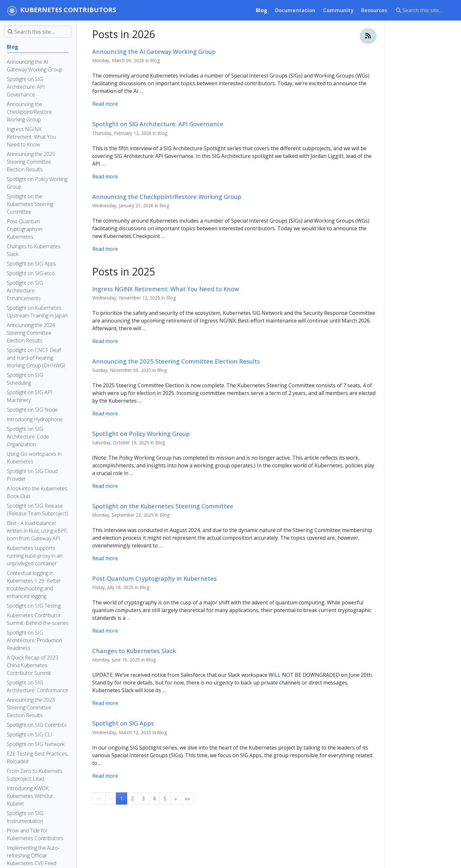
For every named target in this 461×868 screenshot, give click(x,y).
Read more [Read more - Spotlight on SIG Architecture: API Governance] (105, 176)
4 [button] (154, 798)
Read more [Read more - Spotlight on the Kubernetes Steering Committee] (105, 558)
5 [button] (165, 798)
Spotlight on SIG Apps (123, 723)
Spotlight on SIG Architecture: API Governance (158, 124)
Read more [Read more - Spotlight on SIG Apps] (105, 776)
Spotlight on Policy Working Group (141, 434)
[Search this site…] (425, 10)
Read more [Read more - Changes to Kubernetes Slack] (105, 703)
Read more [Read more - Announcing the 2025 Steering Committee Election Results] (105, 414)
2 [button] (132, 798)
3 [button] (143, 798)
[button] (176, 798)
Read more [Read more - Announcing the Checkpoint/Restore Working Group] (105, 249)
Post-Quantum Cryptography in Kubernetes (154, 578)
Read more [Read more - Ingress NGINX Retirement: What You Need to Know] (105, 341)
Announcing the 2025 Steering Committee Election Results (176, 361)
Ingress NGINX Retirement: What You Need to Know (166, 289)
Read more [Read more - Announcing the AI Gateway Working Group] (105, 104)
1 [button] (121, 798)
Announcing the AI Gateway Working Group (154, 51)
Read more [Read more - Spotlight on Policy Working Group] (105, 486)
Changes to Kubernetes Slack (134, 651)
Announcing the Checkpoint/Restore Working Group (167, 197)
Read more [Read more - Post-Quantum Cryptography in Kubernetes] (105, 631)
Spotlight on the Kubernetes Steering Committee (163, 506)
